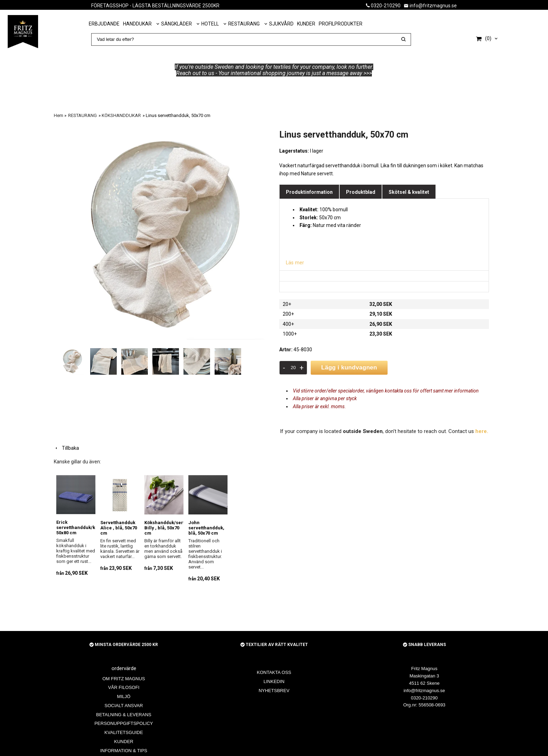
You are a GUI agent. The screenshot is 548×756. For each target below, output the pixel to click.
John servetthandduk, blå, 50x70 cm (206, 527)
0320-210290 (383, 6)
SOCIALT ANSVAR (124, 706)
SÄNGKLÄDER (176, 24)
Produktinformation (309, 192)
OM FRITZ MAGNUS (124, 678)
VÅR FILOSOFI (124, 687)
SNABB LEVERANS (424, 645)
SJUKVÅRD (281, 24)
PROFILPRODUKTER (341, 24)
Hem (59, 115)
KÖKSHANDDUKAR (121, 115)
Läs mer (295, 263)
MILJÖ (124, 696)
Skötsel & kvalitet (409, 192)
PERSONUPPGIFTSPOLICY (124, 723)
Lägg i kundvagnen (349, 368)
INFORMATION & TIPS (124, 751)
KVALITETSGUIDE (124, 732)
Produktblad (361, 192)
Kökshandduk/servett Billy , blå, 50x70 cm (168, 527)
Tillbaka (66, 448)
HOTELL (210, 24)
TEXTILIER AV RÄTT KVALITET (274, 645)
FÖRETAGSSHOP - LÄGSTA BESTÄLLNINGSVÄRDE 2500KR (155, 6)
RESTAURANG (244, 24)
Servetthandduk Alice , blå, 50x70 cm (119, 527)
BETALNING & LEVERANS (124, 714)
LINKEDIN (274, 681)
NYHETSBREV (274, 691)
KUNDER (306, 24)
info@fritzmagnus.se (430, 6)
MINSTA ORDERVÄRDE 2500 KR (124, 645)
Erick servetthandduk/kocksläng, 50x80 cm (86, 527)
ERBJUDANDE (104, 24)
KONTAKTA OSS (274, 672)
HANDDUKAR (137, 24)
